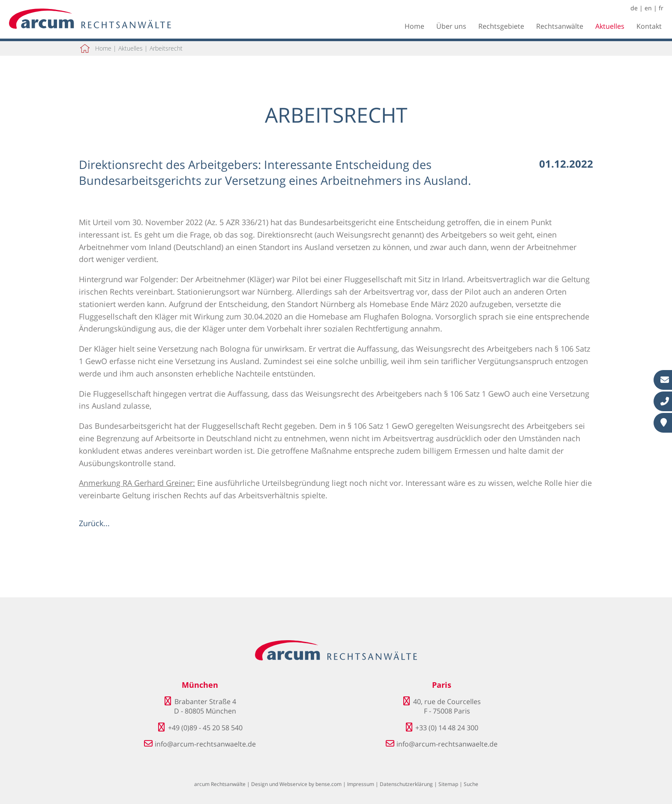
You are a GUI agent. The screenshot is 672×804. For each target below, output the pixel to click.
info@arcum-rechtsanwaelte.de (205, 744)
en (648, 8)
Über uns (451, 26)
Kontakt (649, 26)
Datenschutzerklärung (406, 784)
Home (414, 26)
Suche (471, 784)
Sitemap (448, 784)
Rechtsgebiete (501, 26)
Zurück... (94, 523)
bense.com (328, 784)
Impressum (361, 784)
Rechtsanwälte (560, 26)
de (634, 8)
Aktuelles (610, 26)
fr (661, 8)
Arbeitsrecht (166, 48)
